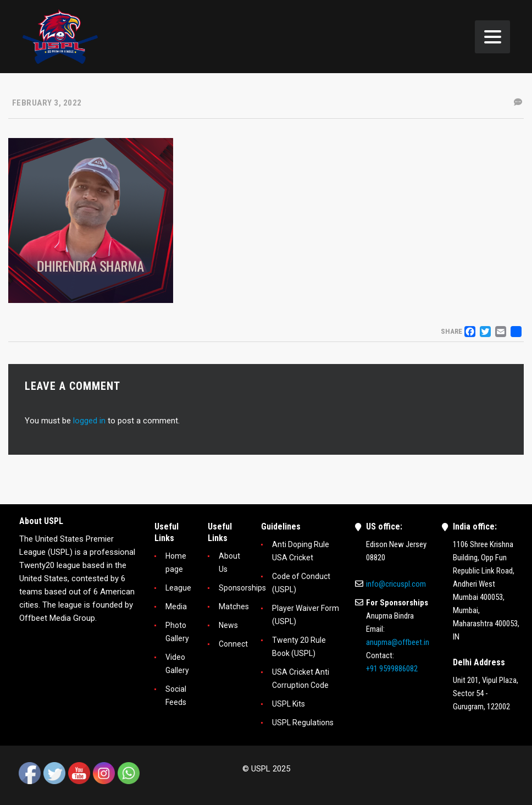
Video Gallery (177, 664)
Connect (233, 644)
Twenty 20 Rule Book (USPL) (299, 647)
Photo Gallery (177, 632)
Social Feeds (176, 696)
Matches (234, 606)
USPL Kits (289, 704)
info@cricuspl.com (396, 584)
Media (176, 606)
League (178, 588)
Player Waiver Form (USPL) (306, 615)
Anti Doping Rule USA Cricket (301, 551)
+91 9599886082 (392, 669)
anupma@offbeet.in (398, 642)
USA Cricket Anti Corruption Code (301, 679)
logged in (89, 421)
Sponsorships (242, 588)
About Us (229, 563)
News (228, 625)
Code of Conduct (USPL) (301, 583)
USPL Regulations (303, 723)
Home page (176, 563)
